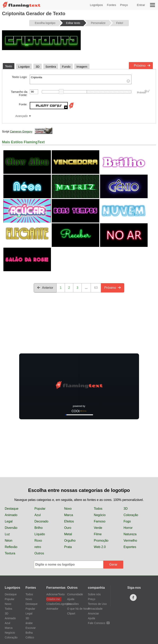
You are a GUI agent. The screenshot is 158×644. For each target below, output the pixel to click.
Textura (10, 553)
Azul (37, 515)
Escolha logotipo (45, 23)
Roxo (38, 541)
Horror (128, 528)
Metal (68, 534)
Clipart (71, 613)
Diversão (11, 528)
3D (126, 509)
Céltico (30, 637)
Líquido (40, 534)
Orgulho (70, 541)
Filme (98, 534)
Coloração (131, 515)
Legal (9, 521)
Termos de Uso (97, 604)
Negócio (100, 515)
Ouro (68, 528)
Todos (98, 509)
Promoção (101, 541)
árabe (29, 623)
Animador (52, 609)
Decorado (41, 521)
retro (38, 547)
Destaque (12, 509)
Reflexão (11, 547)
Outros (39, 553)
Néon (9, 541)
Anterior (45, 288)
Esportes (130, 547)
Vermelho (130, 541)
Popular (40, 509)
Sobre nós (94, 594)
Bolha (29, 633)
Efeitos (69, 521)
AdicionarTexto (54, 594)
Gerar (113, 564)
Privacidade (95, 609)
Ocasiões (73, 604)
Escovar (31, 628)
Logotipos (96, 5)
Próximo (142, 66)
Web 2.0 (100, 547)
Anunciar (93, 613)
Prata (68, 547)
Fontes (111, 5)
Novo (68, 509)
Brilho (38, 528)
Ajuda (71, 599)
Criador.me (53, 599)
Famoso (100, 521)
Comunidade (75, 594)
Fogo (127, 521)
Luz (7, 534)
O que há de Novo (79, 609)
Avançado (22, 116)
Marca (69, 515)
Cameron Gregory (21, 132)
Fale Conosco (99, 623)
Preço (124, 5)
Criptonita (81, 79)
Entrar (141, 5)
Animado (11, 515)
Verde (98, 528)
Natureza (130, 534)
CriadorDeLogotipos (54, 604)
